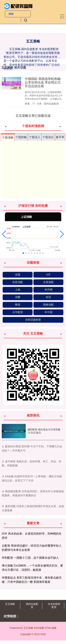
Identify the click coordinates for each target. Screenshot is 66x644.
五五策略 (10, 604)
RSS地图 (39, 628)
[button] (4, 234)
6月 (48, 275)
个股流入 (35, 137)
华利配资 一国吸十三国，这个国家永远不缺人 (30, 558)
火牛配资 (18, 312)
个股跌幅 (21, 137)
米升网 (48, 290)
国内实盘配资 (32, 606)
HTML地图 (51, 628)
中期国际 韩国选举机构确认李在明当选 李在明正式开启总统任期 (43, 83)
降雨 (18, 305)
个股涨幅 (8, 137)
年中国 (48, 312)
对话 (48, 297)
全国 (18, 275)
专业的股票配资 (54, 606)
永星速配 (48, 282)
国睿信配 (48, 305)
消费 (18, 297)
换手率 (60, 137)
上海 (18, 290)
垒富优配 (18, 282)
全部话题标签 (33, 320)
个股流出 (48, 137)
